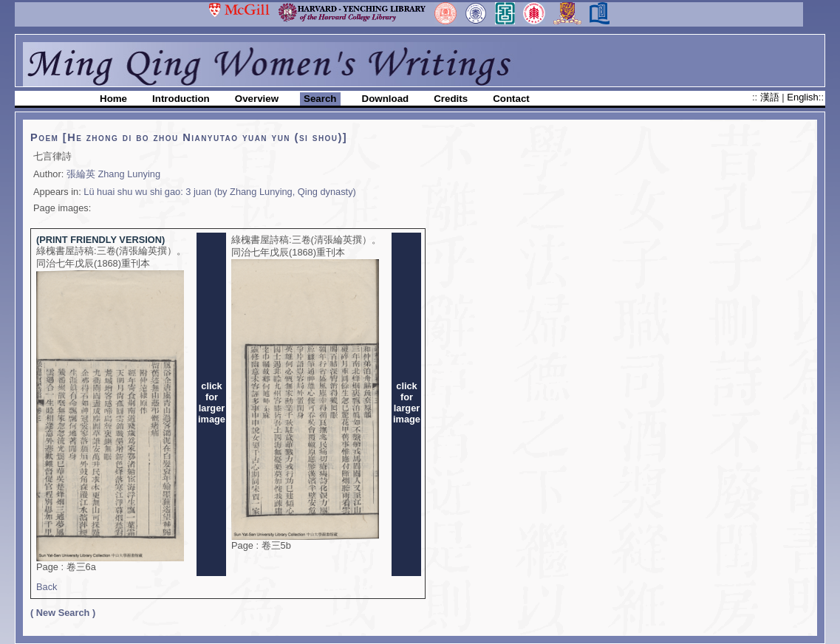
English (802, 97)
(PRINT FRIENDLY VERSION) (100, 240)
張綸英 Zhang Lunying (113, 174)
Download (386, 99)
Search (320, 99)
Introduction (181, 99)
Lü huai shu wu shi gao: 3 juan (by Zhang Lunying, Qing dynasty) (220, 192)
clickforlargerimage (212, 402)
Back (47, 587)
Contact (511, 99)
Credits (451, 99)
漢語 (771, 97)
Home (113, 99)
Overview (257, 99)
